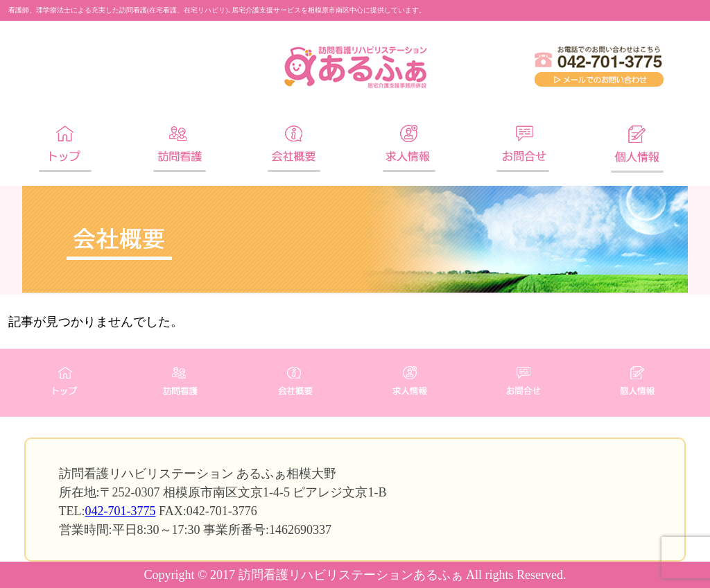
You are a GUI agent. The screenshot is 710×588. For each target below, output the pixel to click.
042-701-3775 (121, 511)
